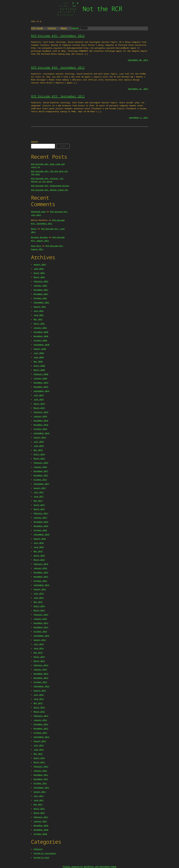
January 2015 (40, 619)
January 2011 (40, 821)
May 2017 (38, 501)
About (64, 28)
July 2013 (39, 695)
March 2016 (39, 560)
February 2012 (41, 766)
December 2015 (41, 572)
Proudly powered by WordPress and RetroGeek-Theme (89, 867)
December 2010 (41, 825)
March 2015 (39, 610)
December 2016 (41, 522)
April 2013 (39, 707)
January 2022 (40, 285)
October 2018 (40, 429)
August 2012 (40, 741)
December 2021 (41, 290)
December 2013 (41, 674)
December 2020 (41, 332)
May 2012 (38, 754)
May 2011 (38, 804)
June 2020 (39, 357)
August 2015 (40, 589)
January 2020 (40, 378)
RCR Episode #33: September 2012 (58, 96)
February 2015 (41, 615)
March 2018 (39, 458)
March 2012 (39, 762)
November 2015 (41, 577)
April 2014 (39, 657)
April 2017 (39, 505)
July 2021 (39, 311)
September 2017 (42, 484)
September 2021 (42, 302)
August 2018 (40, 437)
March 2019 (39, 408)
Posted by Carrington (45, 853)
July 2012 (39, 745)
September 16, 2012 (138, 89)
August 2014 (40, 640)
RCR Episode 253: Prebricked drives (50, 186)
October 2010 (40, 834)
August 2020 (40, 349)
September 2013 (42, 686)
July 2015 (39, 593)
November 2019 (41, 387)
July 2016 (39, 543)
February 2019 (41, 412)
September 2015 (42, 585)
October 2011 (40, 783)
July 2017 (39, 492)
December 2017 (41, 471)
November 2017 (41, 475)
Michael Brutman (39, 237)
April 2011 (39, 809)
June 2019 (39, 399)
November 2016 (41, 526)
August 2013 (40, 690)
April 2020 (39, 366)
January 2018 (40, 467)
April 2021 (39, 323)
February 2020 (41, 374)
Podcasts (38, 849)
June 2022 (39, 269)
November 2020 (41, 336)
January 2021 (40, 328)
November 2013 (41, 678)
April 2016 (39, 555)
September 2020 (42, 345)
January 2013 (40, 720)
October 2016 (40, 530)
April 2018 (39, 454)
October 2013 (40, 682)
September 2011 (42, 787)
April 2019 (39, 404)
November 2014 (41, 627)
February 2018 (41, 463)
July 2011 (39, 796)
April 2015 (39, 606)
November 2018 (41, 425)
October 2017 (40, 480)
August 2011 (40, 792)
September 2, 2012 (138, 117)
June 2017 (39, 496)
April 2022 (39, 273)
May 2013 (38, 703)
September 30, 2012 (138, 60)
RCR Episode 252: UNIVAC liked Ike (50, 190)
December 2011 (41, 775)
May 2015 (38, 602)
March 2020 (39, 370)
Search (34, 142)
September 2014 (42, 636)
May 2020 (38, 361)
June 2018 (39, 446)
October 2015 (40, 581)
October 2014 (40, 631)
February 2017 (41, 513)
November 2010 (41, 830)
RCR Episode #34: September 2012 (58, 67)
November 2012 (41, 728)
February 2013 (41, 716)
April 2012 (39, 758)
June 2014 (39, 648)
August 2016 (40, 539)
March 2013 (39, 712)
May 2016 (38, 551)
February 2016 (41, 564)
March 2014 (39, 661)
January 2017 (40, 517)
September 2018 (42, 433)
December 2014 (41, 623)
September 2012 (42, 737)
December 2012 (41, 724)
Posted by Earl (42, 857)
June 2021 (39, 315)
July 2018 (39, 442)
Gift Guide (37, 28)
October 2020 (40, 340)
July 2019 (39, 395)
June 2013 (39, 699)
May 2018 (38, 450)
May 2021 (38, 319)
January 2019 (40, 416)
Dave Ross (36, 246)
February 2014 (41, 665)
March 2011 (39, 813)
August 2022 (40, 264)
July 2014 (39, 644)
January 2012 (40, 771)
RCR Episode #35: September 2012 (58, 36)
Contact (52, 28)
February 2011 (41, 817)
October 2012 (40, 733)
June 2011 (39, 800)
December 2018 (41, 420)
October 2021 (40, 298)
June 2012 (39, 750)
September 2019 (42, 391)
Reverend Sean (38, 212)
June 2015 (39, 598)
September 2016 (42, 534)
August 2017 (40, 488)
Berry (34, 229)
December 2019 (41, 383)
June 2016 (39, 547)
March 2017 (39, 509)
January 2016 (40, 568)
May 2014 (38, 652)
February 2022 (41, 281)
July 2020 (39, 353)
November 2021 (41, 294)
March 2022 (39, 277)
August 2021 (40, 307)
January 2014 (40, 669)
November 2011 (41, 779)
